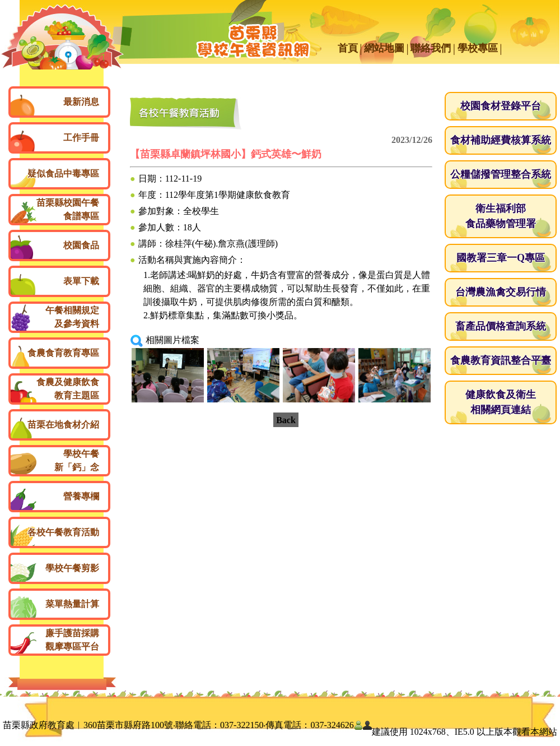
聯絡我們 (431, 48)
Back (286, 420)
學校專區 (478, 48)
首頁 (348, 48)
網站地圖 (384, 48)
